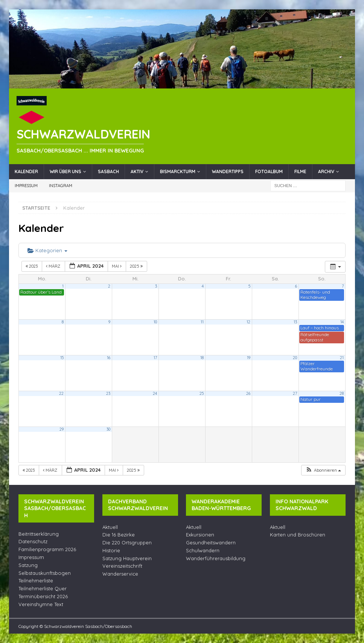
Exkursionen (200, 535)
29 (62, 429)
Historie (111, 550)
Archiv (326, 171)
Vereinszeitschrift (122, 566)
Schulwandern (203, 550)
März (54, 266)
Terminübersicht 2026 (43, 596)
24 (155, 393)
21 (342, 358)
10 (155, 322)
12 (248, 322)
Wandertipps (228, 171)
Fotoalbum (269, 171)
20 (295, 358)
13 (295, 322)
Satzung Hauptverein (127, 558)
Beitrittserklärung (39, 534)
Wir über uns (65, 171)
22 (61, 393)
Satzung (28, 565)
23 (108, 393)
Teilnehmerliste (36, 581)
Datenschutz (33, 541)
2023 (32, 266)
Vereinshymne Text (41, 604)
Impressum (26, 186)
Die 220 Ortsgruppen (127, 542)
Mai (117, 266)
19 (249, 358)
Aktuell (110, 527)
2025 (137, 266)
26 (248, 393)
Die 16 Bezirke (119, 535)
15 (62, 358)
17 (155, 358)
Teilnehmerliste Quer (43, 588)
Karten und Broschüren (298, 535)
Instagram (61, 186)
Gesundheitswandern (211, 542)
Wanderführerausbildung (216, 558)
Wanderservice (120, 574)
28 (342, 393)
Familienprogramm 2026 (47, 549)
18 (202, 358)
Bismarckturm (178, 171)
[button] (323, 470)
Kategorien (47, 250)
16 (109, 358)
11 (202, 322)
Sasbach (108, 171)
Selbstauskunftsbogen (45, 573)
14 (342, 322)
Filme (300, 171)
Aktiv (137, 171)
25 (202, 393)
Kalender (26, 171)
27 (295, 393)
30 (108, 429)
